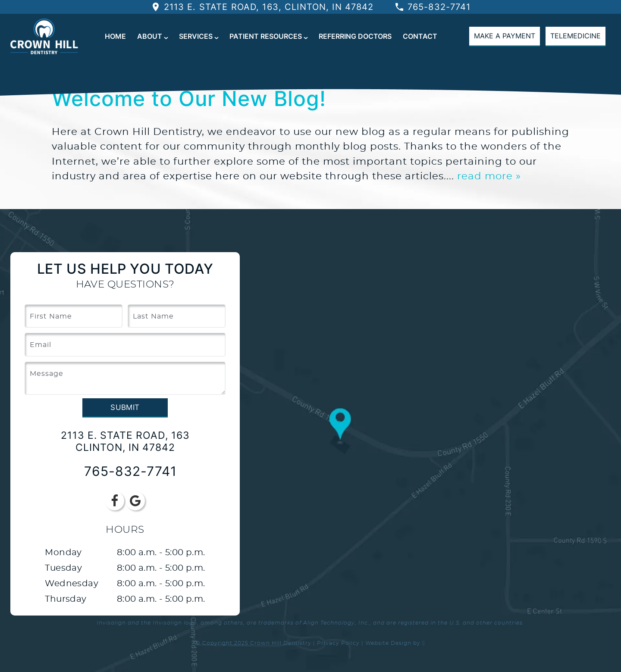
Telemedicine (576, 36)
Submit (125, 407)
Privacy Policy (338, 643)
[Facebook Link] (115, 501)
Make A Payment (505, 36)
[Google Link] (135, 501)
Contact (420, 36)
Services (196, 36)
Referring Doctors (355, 36)
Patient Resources (266, 36)
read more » (489, 177)
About (150, 36)
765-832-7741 (433, 7)
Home (115, 36)
